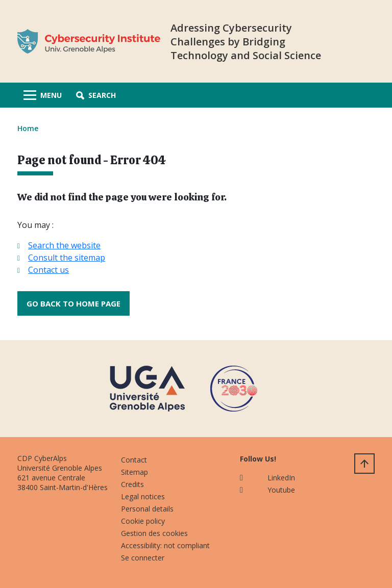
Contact (134, 460)
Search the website (64, 245)
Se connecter (143, 558)
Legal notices (143, 496)
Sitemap (134, 472)
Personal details (147, 509)
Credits (132, 484)
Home (28, 128)
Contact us (48, 270)
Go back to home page (73, 303)
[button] (96, 95)
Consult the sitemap (67, 258)
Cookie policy (143, 521)
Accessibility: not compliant (165, 545)
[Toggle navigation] (43, 95)
